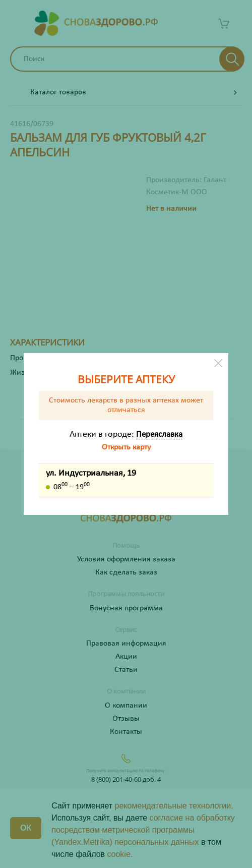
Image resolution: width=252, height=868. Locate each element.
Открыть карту (126, 447)
